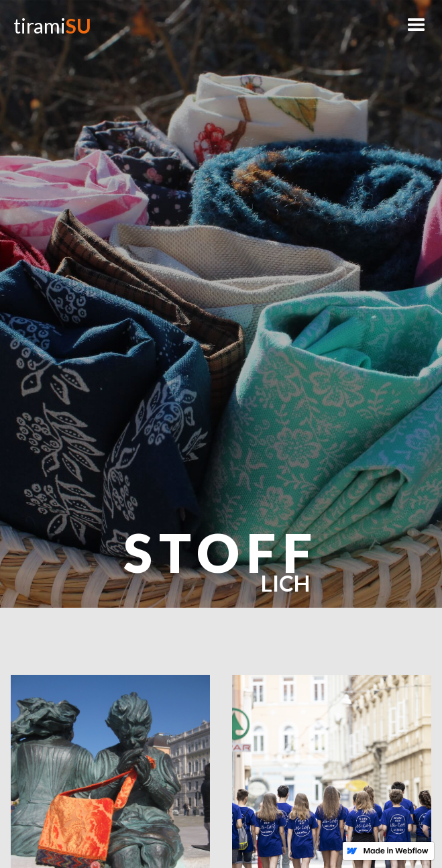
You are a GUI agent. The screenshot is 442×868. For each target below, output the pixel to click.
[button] (417, 25)
